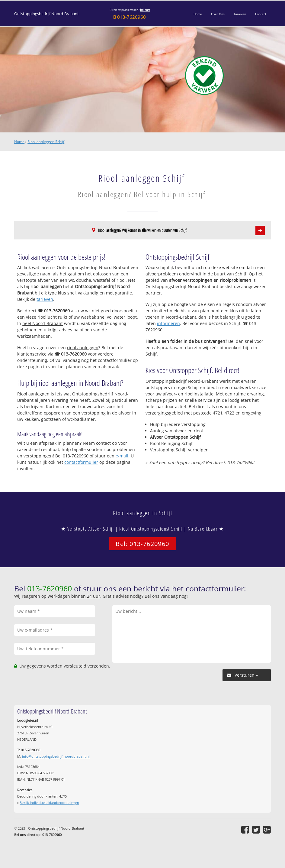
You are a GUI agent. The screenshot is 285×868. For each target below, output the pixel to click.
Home (19, 142)
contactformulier (81, 462)
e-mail (122, 456)
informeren (168, 323)
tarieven (45, 299)
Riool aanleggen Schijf (46, 142)
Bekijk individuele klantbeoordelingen (49, 803)
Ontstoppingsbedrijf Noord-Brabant (46, 14)
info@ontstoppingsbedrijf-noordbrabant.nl (56, 756)
